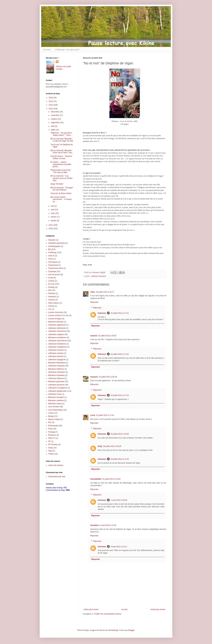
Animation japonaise (56, 243)
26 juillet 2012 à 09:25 (112, 446)
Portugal (52, 432)
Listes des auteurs (56, 465)
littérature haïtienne (56, 369)
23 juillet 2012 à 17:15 (120, 395)
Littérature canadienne (57, 347)
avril (53, 210)
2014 (51, 101)
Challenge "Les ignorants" (67, 50)
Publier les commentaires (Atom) (108, 614)
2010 (51, 229)
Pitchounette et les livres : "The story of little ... (61, 171)
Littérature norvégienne (58, 388)
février (54, 217)
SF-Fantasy (53, 444)
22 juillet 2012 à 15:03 (107, 336)
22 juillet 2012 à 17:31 (120, 313)
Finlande (52, 293)
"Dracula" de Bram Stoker (61, 193)
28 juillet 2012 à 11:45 (120, 459)
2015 (51, 98)
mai (53, 206)
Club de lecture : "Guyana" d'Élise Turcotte (61, 157)
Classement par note (57, 477)
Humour (51, 300)
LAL (50, 309)
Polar (50, 429)
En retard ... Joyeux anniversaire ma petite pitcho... (61, 164)
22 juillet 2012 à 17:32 (120, 354)
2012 (51, 109)
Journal (51, 306)
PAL (50, 422)
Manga (51, 416)
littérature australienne (57, 338)
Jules (93, 292)
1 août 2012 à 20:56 (119, 500)
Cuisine (51, 281)
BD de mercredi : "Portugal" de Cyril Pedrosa (62, 189)
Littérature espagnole (57, 360)
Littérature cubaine (56, 353)
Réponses (97, 308)
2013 (51, 105)
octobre (54, 119)
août (53, 126)
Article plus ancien (158, 609)
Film (50, 290)
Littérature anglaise (56, 334)
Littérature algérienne (57, 325)
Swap (50, 448)
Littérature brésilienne (57, 344)
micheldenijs (113, 630)
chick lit (51, 256)
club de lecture (54, 275)
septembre (56, 123)
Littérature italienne (56, 378)
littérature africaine (56, 322)
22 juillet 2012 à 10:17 (105, 292)
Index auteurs (54, 303)
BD (49, 249)
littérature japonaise (56, 381)
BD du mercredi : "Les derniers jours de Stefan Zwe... (61, 178)
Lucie (93, 415)
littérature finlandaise (57, 363)
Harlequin (52, 297)
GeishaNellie (96, 479)
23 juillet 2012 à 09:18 (108, 377)
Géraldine (95, 525)
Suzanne (94, 377)
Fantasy (51, 287)
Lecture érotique (55, 319)
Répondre (94, 302)
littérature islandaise (56, 375)
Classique (52, 271)
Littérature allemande (57, 328)
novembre (55, 115)
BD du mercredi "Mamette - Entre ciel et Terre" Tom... (62, 152)
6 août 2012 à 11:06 (108, 525)
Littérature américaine (57, 331)
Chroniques (53, 262)
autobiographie (54, 246)
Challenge (52, 252)
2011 (51, 225)
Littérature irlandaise (57, 372)
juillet (53, 130)
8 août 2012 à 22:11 (119, 547)
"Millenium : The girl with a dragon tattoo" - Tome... (61, 134)
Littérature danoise (56, 356)
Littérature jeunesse (56, 385)
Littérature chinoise (56, 350)
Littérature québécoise (57, 391)
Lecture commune (56, 312)
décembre (55, 112)
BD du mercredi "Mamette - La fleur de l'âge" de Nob (62, 140)
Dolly (100, 446)
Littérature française (99, 276)
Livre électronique (55, 410)
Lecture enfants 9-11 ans (58, 315)
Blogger (132, 630)
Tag (50, 451)
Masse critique (54, 419)
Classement (53, 265)
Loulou (51, 413)
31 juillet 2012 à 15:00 (111, 479)
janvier (54, 221)
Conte (51, 278)
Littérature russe (55, 394)
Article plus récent (91, 609)
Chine (51, 259)
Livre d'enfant (54, 407)
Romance (52, 435)
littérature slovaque (56, 397)
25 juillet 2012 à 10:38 (120, 434)
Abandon (52, 240)
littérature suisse (55, 404)
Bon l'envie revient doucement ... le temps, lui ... (61, 199)
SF (49, 441)
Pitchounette (53, 426)
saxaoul (94, 336)
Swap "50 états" (57, 184)
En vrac (51, 284)
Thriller (51, 454)
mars (53, 213)
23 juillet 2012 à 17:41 (105, 415)
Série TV (52, 438)
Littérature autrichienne (58, 341)
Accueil (47, 50)
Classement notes (56, 268)
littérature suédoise (56, 400)
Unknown (102, 313)
